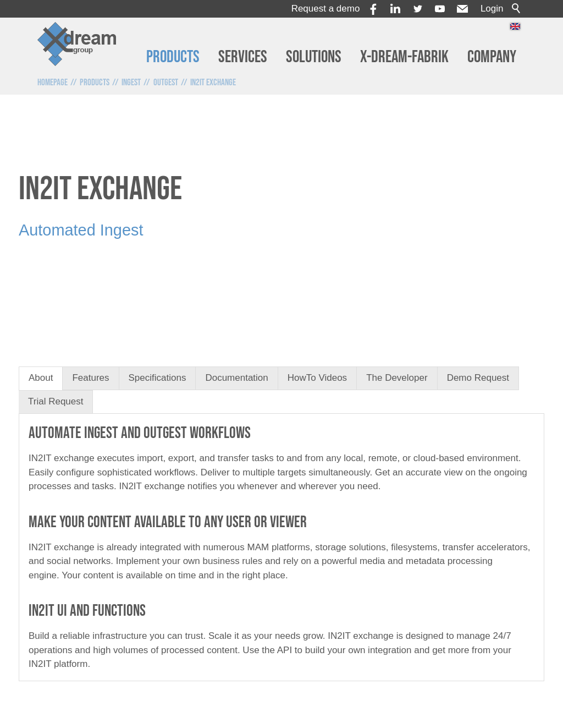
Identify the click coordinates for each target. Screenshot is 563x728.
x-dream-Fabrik (404, 57)
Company (492, 57)
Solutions (314, 57)
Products (173, 57)
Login (492, 9)
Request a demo (326, 9)
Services (243, 57)
